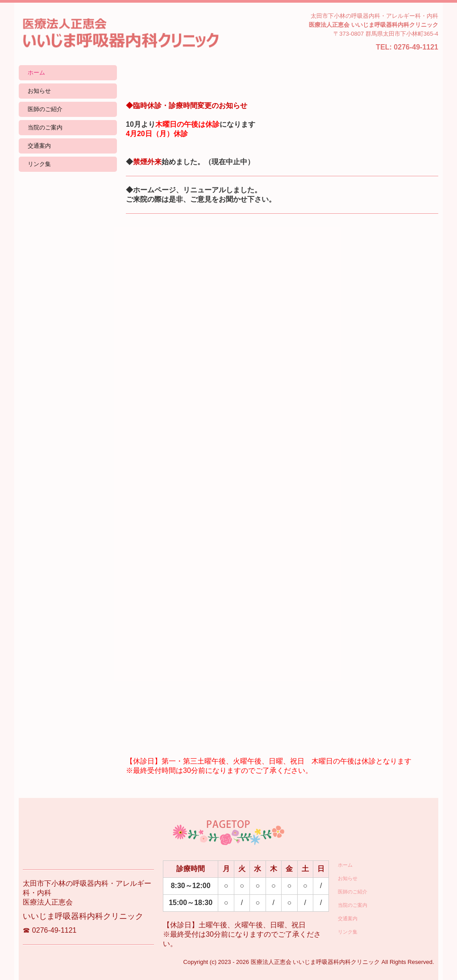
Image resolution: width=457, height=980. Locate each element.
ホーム (36, 73)
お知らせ (39, 91)
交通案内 (39, 146)
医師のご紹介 (45, 109)
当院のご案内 (45, 127)
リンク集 (39, 164)
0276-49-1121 (416, 47)
